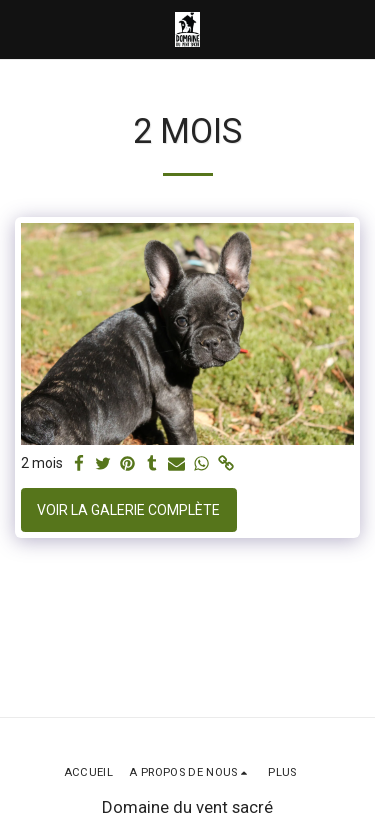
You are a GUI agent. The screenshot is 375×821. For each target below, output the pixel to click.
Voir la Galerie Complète (128, 510)
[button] (22, 29)
